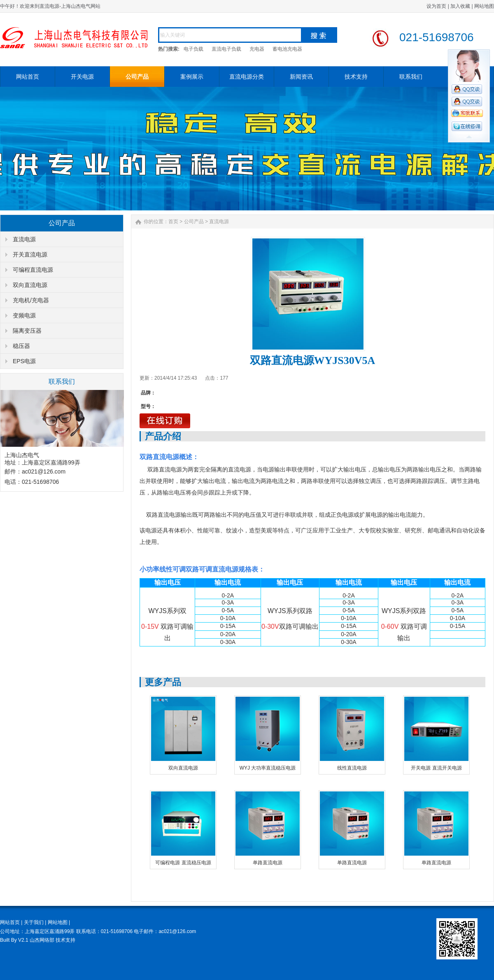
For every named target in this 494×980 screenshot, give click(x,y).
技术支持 (356, 77)
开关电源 (82, 77)
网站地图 (484, 6)
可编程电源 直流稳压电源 (183, 863)
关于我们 (34, 922)
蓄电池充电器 (287, 49)
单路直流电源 (268, 863)
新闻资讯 (301, 77)
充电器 (257, 49)
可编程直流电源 (33, 270)
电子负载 (193, 49)
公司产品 (137, 77)
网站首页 (28, 77)
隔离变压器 (27, 331)
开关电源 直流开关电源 (436, 768)
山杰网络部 (42, 940)
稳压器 (21, 346)
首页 (173, 222)
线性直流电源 (352, 768)
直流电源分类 (247, 77)
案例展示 (192, 77)
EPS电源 (24, 361)
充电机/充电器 (31, 300)
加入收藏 (460, 6)
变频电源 (24, 315)
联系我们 (411, 77)
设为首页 (436, 6)
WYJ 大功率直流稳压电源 (268, 768)
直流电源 (24, 239)
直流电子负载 (226, 49)
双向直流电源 (30, 285)
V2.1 (23, 940)
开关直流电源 (30, 254)
